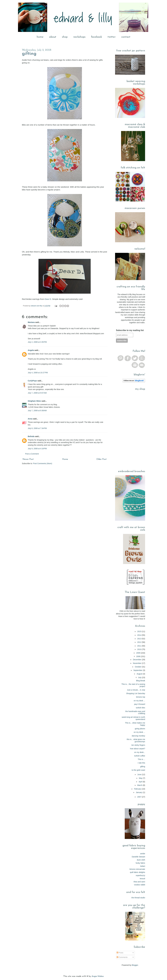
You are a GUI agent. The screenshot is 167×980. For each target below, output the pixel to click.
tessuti (142, 879)
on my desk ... (139, 701)
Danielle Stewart (138, 857)
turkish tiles (141, 708)
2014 (140, 635)
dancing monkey (138, 736)
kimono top (141, 697)
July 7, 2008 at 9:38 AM (37, 411)
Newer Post (28, 459)
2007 (140, 797)
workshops (79, 37)
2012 (140, 642)
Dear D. (48, 299)
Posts (120, 953)
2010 (140, 649)
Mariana (31, 322)
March (140, 785)
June (140, 774)
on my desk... (140, 752)
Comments (122, 957)
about (53, 37)
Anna (30, 419)
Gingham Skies (34, 401)
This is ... (141, 759)
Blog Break (141, 681)
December (137, 660)
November (137, 663)
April (141, 782)
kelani (143, 866)
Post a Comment (32, 454)
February (138, 789)
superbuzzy (140, 875)
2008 (138, 656)
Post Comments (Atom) (43, 463)
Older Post (102, 459)
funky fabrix (140, 863)
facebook (96, 37)
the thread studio (138, 898)
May (141, 778)
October (138, 667)
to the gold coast (138, 770)
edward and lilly (37, 306)
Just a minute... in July (136, 690)
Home (65, 459)
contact (126, 37)
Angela (31, 350)
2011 (140, 646)
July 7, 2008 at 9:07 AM (37, 393)
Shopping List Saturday (136, 693)
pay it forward (140, 704)
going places (140, 729)
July (140, 677)
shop (65, 37)
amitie (143, 854)
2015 (140, 631)
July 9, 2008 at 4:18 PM (37, 449)
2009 (138, 653)
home (40, 37)
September (138, 670)
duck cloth (141, 860)
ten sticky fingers (138, 745)
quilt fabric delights (138, 872)
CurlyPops (32, 381)
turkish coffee (140, 756)
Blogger (135, 965)
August (140, 674)
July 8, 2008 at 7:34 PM (37, 428)
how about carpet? (138, 749)
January (139, 792)
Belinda (31, 436)
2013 (140, 639)
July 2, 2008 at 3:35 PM (37, 342)
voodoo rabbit (140, 885)
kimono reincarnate (137, 869)
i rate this (141, 763)
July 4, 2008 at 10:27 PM (38, 373)
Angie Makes (98, 976)
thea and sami (139, 882)
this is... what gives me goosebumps (136, 740)
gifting (29, 54)
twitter (112, 37)
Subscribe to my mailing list (130, 330)
